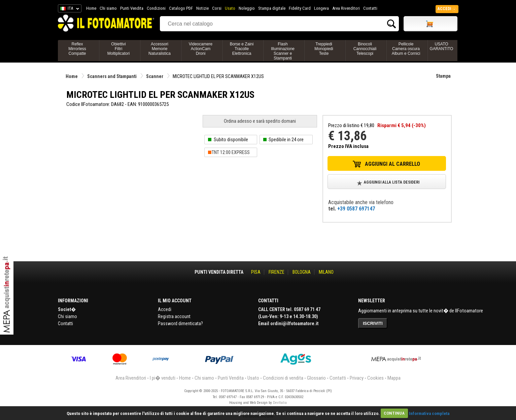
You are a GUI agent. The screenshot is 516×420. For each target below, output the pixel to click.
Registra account (174, 316)
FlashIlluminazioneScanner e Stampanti (283, 51)
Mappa (394, 378)
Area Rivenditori (346, 8)
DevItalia (280, 403)
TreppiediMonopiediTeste (324, 49)
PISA (256, 272)
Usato (230, 8)
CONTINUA (394, 413)
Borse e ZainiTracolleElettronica (242, 49)
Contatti (370, 8)
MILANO (326, 272)
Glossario (316, 378)
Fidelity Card (300, 8)
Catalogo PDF (181, 8)
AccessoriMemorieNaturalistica (160, 49)
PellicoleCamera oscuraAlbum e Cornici (406, 49)
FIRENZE (277, 272)
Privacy (357, 378)
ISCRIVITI (373, 323)
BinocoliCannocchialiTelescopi (365, 49)
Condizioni (156, 8)
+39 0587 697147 (356, 209)
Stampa (443, 76)
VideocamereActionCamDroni (201, 49)
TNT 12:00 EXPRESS (231, 152)
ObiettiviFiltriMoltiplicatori (119, 49)
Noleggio (247, 8)
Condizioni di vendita (283, 378)
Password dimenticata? (180, 323)
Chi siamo (108, 8)
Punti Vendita (132, 8)
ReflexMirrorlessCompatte (77, 49)
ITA (68, 9)
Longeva (321, 8)
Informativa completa (429, 413)
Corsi (217, 8)
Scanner (155, 76)
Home (91, 8)
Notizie (202, 8)
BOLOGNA (302, 272)
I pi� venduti (163, 378)
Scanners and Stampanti (112, 76)
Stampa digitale (272, 8)
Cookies (375, 378)
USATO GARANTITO (442, 46)
